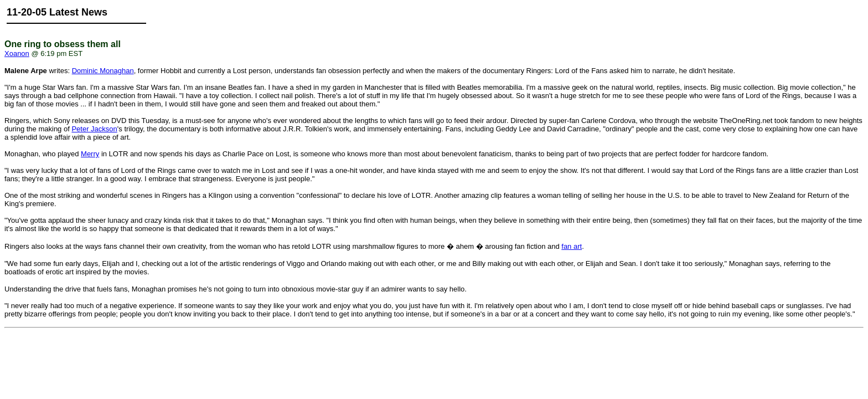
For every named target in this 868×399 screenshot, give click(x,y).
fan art (572, 246)
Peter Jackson (94, 129)
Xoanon (17, 53)
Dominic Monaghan (103, 71)
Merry (90, 154)
